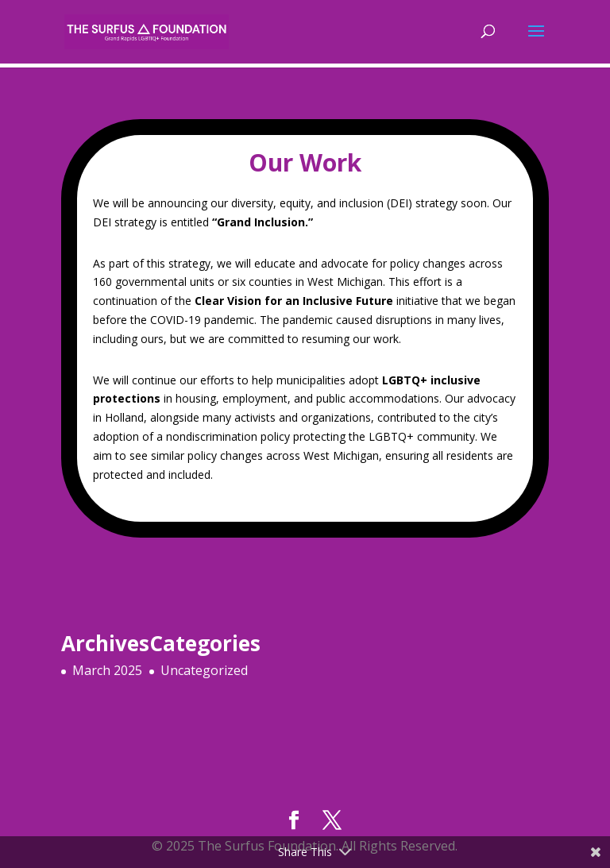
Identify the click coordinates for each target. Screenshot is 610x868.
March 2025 (107, 670)
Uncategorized (204, 670)
